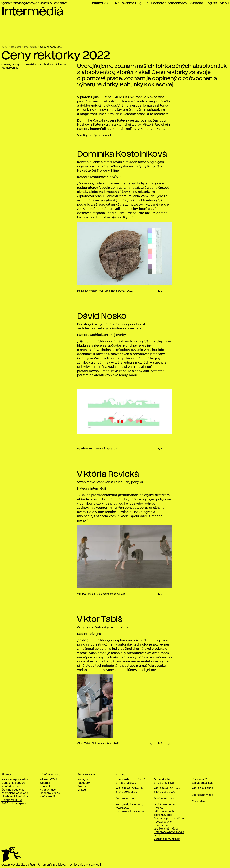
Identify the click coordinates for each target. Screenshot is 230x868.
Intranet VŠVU (102, 3)
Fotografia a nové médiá (169, 832)
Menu (224, 3)
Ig (140, 3)
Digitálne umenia (164, 805)
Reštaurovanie (10, 68)
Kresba (158, 808)
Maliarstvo (122, 808)
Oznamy (6, 65)
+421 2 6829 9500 (165, 792)
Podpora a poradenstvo (169, 3)
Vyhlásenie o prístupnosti (85, 865)
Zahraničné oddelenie (15, 793)
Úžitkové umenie (164, 812)
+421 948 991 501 (164, 789)
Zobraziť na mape (126, 798)
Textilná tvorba (163, 815)
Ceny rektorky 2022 (51, 47)
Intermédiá (30, 47)
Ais (117, 3)
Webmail (129, 3)
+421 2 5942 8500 (126, 792)
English (211, 3)
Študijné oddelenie (13, 790)
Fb (146, 3)
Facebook (84, 783)
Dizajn (17, 65)
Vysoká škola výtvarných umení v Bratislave (35, 3)
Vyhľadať (196, 3)
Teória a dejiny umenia (130, 805)
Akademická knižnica (15, 797)
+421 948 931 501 (126, 789)
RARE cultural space (14, 803)
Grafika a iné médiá (166, 829)
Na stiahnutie (48, 790)
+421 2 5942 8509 (202, 789)
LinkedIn (83, 790)
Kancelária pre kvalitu (15, 779)
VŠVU (5, 47)
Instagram (84, 779)
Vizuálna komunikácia (167, 839)
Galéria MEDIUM (12, 800)
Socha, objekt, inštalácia (169, 818)
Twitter (82, 786)
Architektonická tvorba (52, 65)
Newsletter (46, 786)
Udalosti (16, 47)
